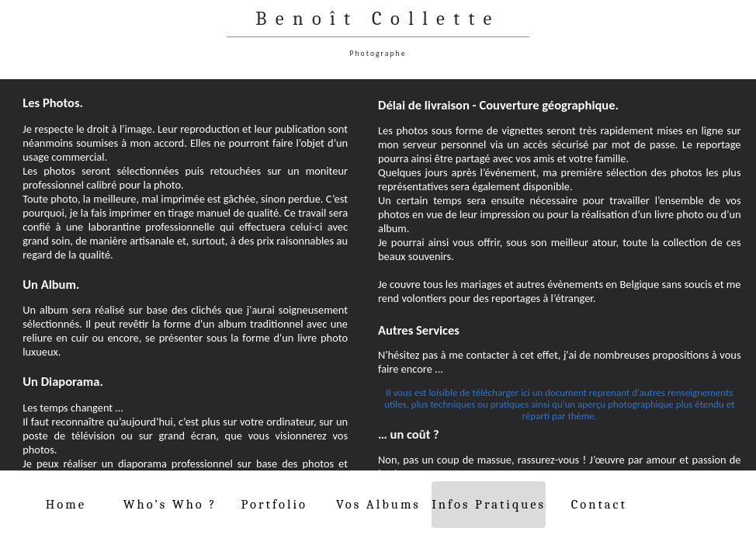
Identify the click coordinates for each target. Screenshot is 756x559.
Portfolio (274, 504)
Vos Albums (378, 504)
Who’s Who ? (170, 504)
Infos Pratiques (489, 504)
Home (66, 504)
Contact (599, 504)
